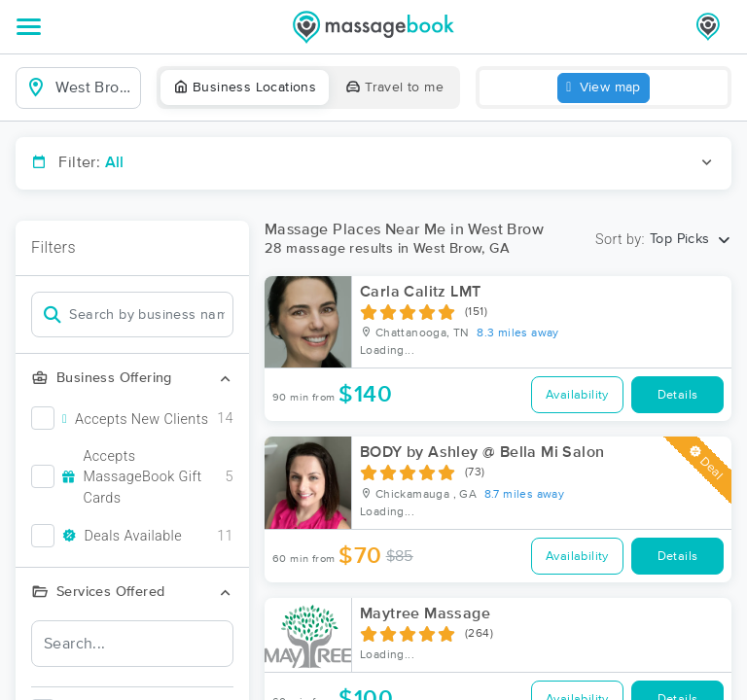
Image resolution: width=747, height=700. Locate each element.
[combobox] (94, 87)
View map (604, 88)
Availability (577, 395)
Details (678, 395)
